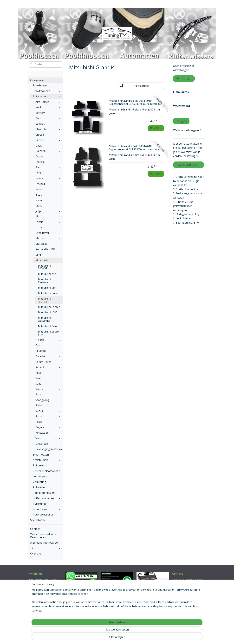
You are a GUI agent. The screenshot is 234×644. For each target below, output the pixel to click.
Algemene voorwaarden (45, 543)
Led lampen (40, 476)
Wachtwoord (182, 106)
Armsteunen (47, 460)
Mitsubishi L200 (48, 312)
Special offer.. (38, 520)
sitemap (103, 638)
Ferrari (40, 162)
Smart (39, 394)
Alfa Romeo (48, 102)
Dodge (48, 156)
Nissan (48, 340)
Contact (35, 529)
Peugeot (48, 351)
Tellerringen (47, 504)
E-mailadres (181, 92)
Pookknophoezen (47, 493)
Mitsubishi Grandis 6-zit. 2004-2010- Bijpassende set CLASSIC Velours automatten (136, 102)
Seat (48, 384)
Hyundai (48, 184)
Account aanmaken (187, 165)
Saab (38, 378)
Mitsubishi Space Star (48, 333)
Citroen (48, 140)
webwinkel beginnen (122, 638)
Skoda (48, 389)
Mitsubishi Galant (49, 293)
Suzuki (48, 411)
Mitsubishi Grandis (44, 300)
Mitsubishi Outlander (44, 319)
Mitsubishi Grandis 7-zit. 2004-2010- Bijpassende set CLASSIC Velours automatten (136, 148)
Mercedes (48, 244)
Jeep (48, 211)
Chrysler (41, 135)
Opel (48, 345)
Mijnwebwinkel (151, 638)
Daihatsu (48, 151)
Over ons (36, 554)
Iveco (39, 200)
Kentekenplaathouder (46, 471)
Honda (48, 178)
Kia (48, 216)
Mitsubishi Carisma (44, 281)
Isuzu (39, 195)
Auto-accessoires (43, 515)
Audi (48, 107)
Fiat (48, 167)
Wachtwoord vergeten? (187, 130)
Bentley (40, 113)
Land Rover (48, 233)
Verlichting (39, 482)
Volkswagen (48, 433)
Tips (45, 548)
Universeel (42, 444)
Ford (48, 173)
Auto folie (39, 487)
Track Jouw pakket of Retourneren (43, 536)
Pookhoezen (47, 85)
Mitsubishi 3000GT (44, 267)
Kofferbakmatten (47, 498)
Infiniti (39, 189)
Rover (39, 373)
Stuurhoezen (41, 455)
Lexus (39, 227)
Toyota (48, 427)
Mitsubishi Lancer (49, 307)
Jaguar (39, 206)
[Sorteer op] (141, 86)
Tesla (39, 422)
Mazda (48, 238)
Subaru (48, 416)
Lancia (48, 222)
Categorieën (45, 80)
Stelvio (39, 405)
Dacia (48, 146)
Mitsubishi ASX (47, 274)
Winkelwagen (184, 78)
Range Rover (43, 362)
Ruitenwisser (47, 465)
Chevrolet (48, 129)
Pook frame (47, 509)
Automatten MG (45, 249)
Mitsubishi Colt (47, 288)
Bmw (48, 118)
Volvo (48, 438)
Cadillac (40, 124)
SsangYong (42, 400)
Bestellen (156, 128)
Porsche (48, 356)
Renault (48, 367)
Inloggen (181, 121)
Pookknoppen (47, 91)
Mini (48, 255)
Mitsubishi (48, 260)
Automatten (47, 96)
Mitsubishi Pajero (49, 326)
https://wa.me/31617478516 (44, 580)
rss (110, 638)
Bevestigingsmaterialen (49, 449)
